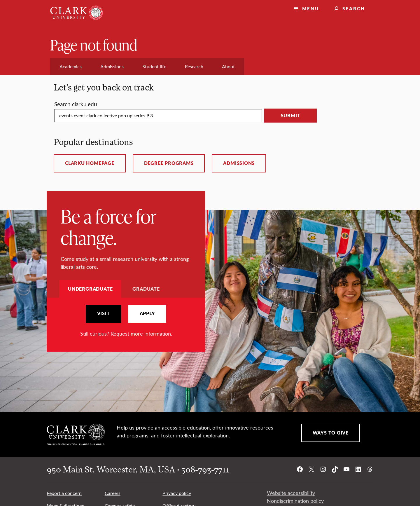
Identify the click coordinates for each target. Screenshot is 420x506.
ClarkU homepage (90, 163)
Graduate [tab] (146, 289)
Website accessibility (291, 493)
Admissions (239, 163)
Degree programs (169, 163)
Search (354, 8)
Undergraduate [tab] (90, 289)
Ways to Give (331, 433)
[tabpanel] (126, 321)
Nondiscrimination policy (295, 501)
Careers (113, 493)
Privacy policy (177, 493)
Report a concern (64, 493)
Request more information (141, 334)
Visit (104, 313)
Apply (147, 313)
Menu (311, 8)
